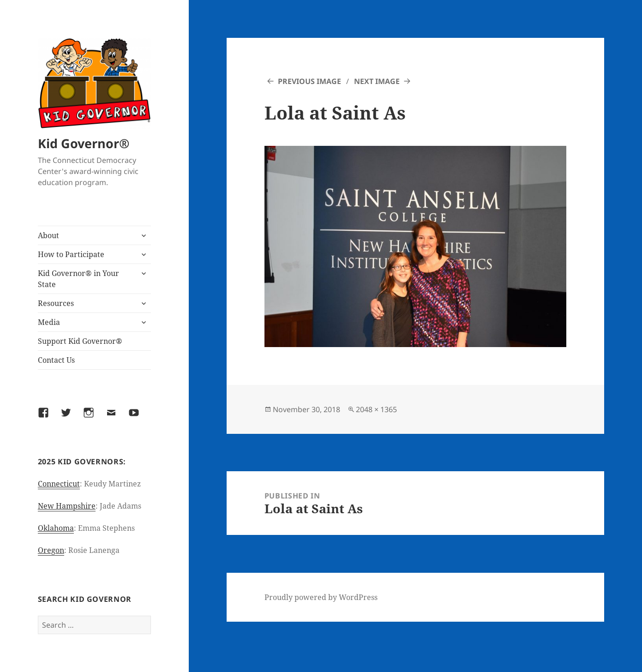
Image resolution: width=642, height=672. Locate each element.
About (48, 235)
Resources (56, 303)
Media (49, 322)
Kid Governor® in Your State (78, 279)
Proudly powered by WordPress (321, 597)
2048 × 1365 (376, 409)
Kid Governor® (84, 143)
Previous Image (309, 81)
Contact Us (56, 360)
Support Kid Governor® (80, 341)
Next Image (377, 81)
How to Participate (71, 254)
